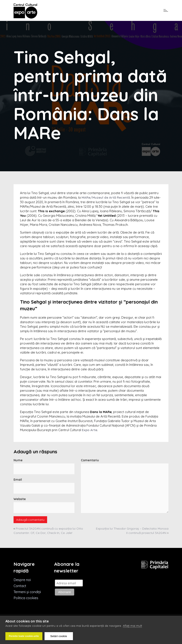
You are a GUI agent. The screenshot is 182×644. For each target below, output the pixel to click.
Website (20, 499)
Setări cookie (59, 636)
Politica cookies (26, 598)
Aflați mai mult (132, 626)
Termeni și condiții (27, 592)
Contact (20, 586)
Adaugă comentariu (30, 520)
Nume (18, 460)
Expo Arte (89, 430)
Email (18, 480)
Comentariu (90, 460)
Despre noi (22, 580)
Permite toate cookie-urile (24, 636)
